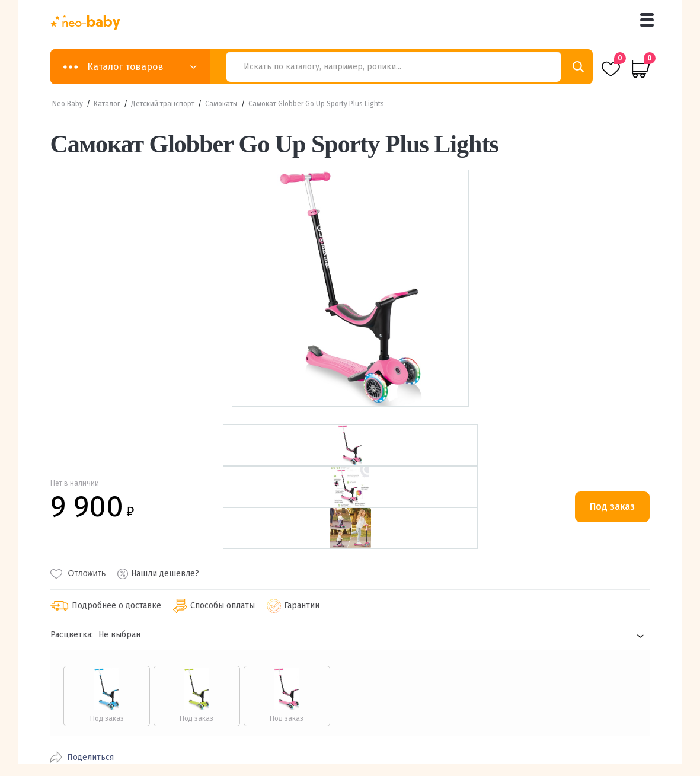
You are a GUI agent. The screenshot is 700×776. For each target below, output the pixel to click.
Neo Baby (68, 104)
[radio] (106, 696)
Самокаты (221, 104)
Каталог (107, 104)
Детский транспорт (163, 104)
